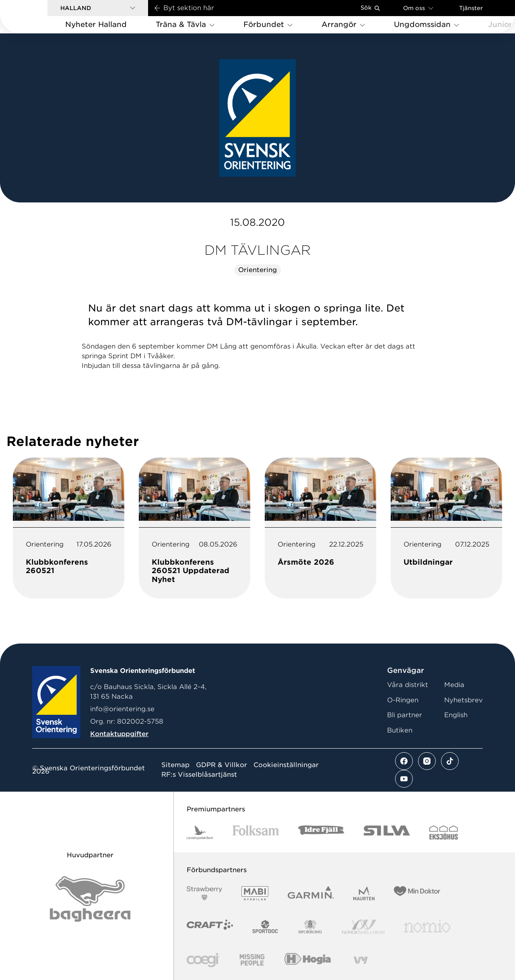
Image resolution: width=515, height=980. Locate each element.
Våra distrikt (408, 685)
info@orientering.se (122, 709)
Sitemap (175, 765)
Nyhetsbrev (463, 700)
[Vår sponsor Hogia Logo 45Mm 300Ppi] (308, 960)
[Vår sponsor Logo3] (203, 960)
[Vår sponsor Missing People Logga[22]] (252, 960)
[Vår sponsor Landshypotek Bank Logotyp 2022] (200, 832)
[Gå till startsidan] (37, 17)
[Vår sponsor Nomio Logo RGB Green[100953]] (427, 927)
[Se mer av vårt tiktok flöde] (450, 761)
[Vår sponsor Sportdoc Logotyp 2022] (265, 927)
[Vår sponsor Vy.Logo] (360, 960)
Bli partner (405, 715)
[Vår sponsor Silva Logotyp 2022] (387, 832)
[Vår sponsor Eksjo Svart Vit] (444, 832)
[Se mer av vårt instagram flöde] (427, 761)
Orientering (257, 270)
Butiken (400, 730)
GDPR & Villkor (221, 765)
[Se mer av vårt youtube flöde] (404, 779)
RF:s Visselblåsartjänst (199, 775)
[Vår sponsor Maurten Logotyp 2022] (364, 893)
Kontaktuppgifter (119, 734)
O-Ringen (403, 700)
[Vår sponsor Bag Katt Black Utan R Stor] (90, 899)
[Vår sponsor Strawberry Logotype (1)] (204, 893)
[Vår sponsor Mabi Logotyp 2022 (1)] (255, 893)
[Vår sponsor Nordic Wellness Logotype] (363, 927)
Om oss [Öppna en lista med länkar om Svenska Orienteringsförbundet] (418, 8)
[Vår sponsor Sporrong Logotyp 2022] (310, 927)
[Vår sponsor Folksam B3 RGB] (256, 832)
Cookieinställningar (286, 765)
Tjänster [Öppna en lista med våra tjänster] (471, 8)
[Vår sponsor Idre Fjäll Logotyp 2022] (321, 832)
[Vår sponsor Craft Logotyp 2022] (210, 927)
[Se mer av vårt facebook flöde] (404, 761)
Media (454, 685)
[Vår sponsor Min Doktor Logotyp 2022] (417, 893)
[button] (98, 8)
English (456, 715)
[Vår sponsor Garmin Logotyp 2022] (311, 893)
